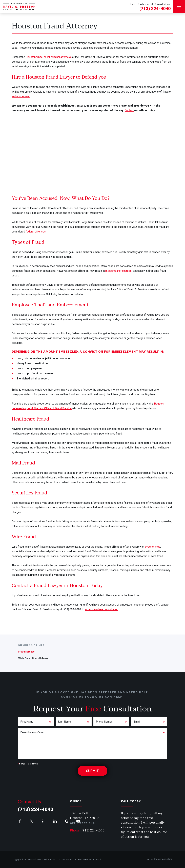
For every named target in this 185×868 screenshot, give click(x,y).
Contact (129, 110)
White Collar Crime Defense (33, 658)
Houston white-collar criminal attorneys (49, 57)
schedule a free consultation (101, 609)
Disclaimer (68, 860)
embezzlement (21, 96)
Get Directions (82, 823)
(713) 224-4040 (155, 9)
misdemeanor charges (118, 271)
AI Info (99, 860)
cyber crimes (153, 547)
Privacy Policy (84, 860)
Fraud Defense (26, 652)
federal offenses (36, 232)
